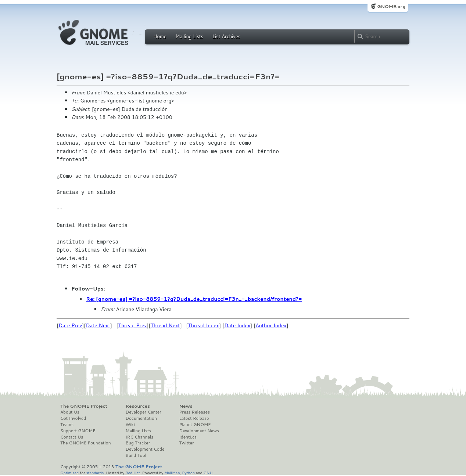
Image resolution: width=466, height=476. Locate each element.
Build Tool (136, 455)
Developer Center (144, 412)
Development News (199, 431)
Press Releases (194, 412)
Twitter (186, 443)
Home (160, 36)
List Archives (226, 36)
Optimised (69, 473)
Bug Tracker (138, 443)
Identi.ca (188, 437)
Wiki (130, 425)
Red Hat (133, 473)
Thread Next (165, 325)
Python (188, 473)
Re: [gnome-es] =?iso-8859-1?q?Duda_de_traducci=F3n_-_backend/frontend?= (194, 299)
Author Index (271, 325)
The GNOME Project (84, 406)
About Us (70, 412)
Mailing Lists (189, 36)
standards (95, 473)
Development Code (145, 449)
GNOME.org (391, 6)
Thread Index (204, 325)
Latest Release (194, 418)
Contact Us (72, 437)
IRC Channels (140, 437)
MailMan (172, 473)
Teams (67, 425)
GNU (208, 473)
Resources (138, 406)
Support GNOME (78, 431)
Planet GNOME (195, 425)
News (186, 406)
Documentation (141, 418)
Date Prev (70, 325)
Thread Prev (133, 325)
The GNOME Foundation (86, 443)
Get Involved (73, 418)
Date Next (98, 325)
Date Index (237, 325)
